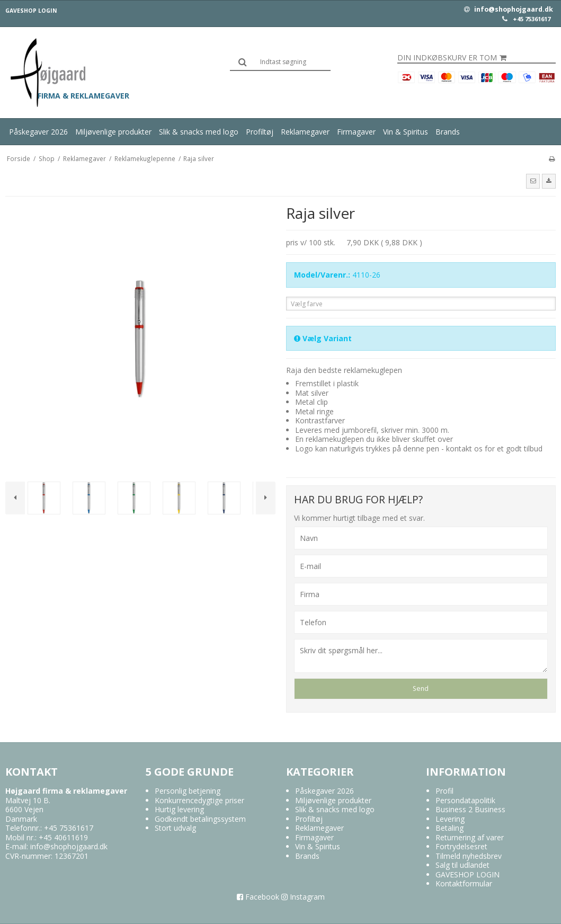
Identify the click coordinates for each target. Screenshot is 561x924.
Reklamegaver (305, 132)
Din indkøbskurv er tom (452, 58)
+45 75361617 (532, 19)
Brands (448, 132)
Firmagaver (356, 132)
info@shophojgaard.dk (509, 10)
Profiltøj (260, 132)
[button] (533, 181)
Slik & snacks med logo (199, 132)
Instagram (303, 897)
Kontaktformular (464, 883)
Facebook (258, 897)
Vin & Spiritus (406, 132)
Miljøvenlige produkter (113, 132)
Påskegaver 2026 (38, 132)
